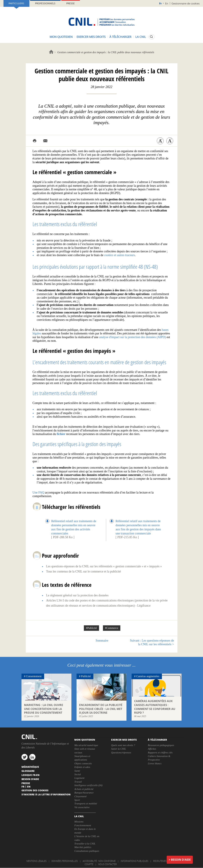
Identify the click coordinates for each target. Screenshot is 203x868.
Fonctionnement (83, 825)
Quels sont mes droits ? (123, 745)
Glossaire (28, 771)
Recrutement (161, 861)
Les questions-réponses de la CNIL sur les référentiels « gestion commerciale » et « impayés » (104, 566)
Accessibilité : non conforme (99, 861)
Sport (77, 800)
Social (78, 774)
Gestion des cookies (35, 790)
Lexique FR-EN (31, 775)
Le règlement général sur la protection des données (77, 595)
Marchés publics (83, 847)
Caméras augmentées (148, 676)
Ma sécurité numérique (86, 745)
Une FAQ (38, 492)
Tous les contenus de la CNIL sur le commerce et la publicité (84, 571)
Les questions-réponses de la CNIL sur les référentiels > (152, 642)
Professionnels (45, 3)
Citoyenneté (80, 796)
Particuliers (16, 3)
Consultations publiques (87, 851)
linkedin (32, 757)
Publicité (86, 676)
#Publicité (91, 628)
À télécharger (120, 37)
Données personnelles (65, 861)
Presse (70, 3)
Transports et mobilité (86, 804)
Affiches (152, 749)
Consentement (34, 676)
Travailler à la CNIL (85, 844)
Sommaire (102, 641)
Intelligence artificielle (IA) (88, 785)
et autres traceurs (119, 255)
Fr (160, 3)
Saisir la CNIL (119, 749)
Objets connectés (83, 763)
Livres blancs (155, 763)
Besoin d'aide (181, 860)
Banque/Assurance (84, 793)
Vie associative (82, 807)
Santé (77, 771)
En (167, 3)
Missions (79, 822)
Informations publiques (134, 861)
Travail (78, 782)
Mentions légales (36, 861)
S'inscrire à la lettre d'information (46, 794)
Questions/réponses (121, 753)
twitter (25, 757)
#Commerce (112, 628)
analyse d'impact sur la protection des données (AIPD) (132, 337)
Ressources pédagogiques (161, 745)
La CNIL (141, 37)
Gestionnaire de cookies (186, 3)
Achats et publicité (84, 789)
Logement (79, 778)
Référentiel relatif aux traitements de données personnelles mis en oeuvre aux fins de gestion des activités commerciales (74, 527)
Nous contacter (107, 864)
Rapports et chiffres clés (160, 753)
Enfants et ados (82, 767)
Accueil (51, 52)
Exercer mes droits (91, 37)
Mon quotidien (61, 37)
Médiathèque (30, 767)
